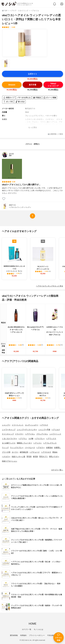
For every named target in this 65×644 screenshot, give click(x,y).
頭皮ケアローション (10, 461)
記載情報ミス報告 (55, 134)
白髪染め (49, 448)
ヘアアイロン (30, 434)
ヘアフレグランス (50, 443)
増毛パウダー (54, 457)
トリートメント (18, 425)
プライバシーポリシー (37, 635)
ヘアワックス (51, 439)
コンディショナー (32, 425)
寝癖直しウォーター (24, 443)
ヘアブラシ (23, 439)
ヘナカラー (6, 457)
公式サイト (32, 74)
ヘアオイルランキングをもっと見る (50, 286)
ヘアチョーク (35, 452)
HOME (32, 624)
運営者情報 (14, 635)
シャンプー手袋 (44, 430)
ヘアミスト (38, 443)
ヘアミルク (56, 430)
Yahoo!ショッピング (53, 85)
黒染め (55, 452)
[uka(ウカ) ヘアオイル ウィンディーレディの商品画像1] (25, 43)
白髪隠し (57, 448)
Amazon (12, 85)
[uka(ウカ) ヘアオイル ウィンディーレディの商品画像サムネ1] (6, 63)
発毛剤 (35, 457)
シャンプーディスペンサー (27, 430)
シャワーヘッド (55, 434)
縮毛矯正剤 (24, 452)
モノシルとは (38, 629)
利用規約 (23, 635)
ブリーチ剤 (6, 452)
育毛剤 (29, 457)
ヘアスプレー (40, 439)
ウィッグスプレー (17, 448)
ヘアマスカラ (46, 452)
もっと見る (33, 127)
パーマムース (30, 448)
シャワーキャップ (9, 430)
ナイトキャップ (8, 434)
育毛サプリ (43, 457)
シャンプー (6, 425)
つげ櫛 (31, 439)
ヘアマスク (44, 425)
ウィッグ (5, 448)
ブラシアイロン (42, 434)
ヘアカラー (40, 448)
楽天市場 (32, 85)
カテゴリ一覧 (27, 629)
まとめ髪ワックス (9, 443)
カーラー (15, 452)
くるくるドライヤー (10, 439)
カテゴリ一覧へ (57, 470)
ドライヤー (19, 434)
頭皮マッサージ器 (18, 457)
